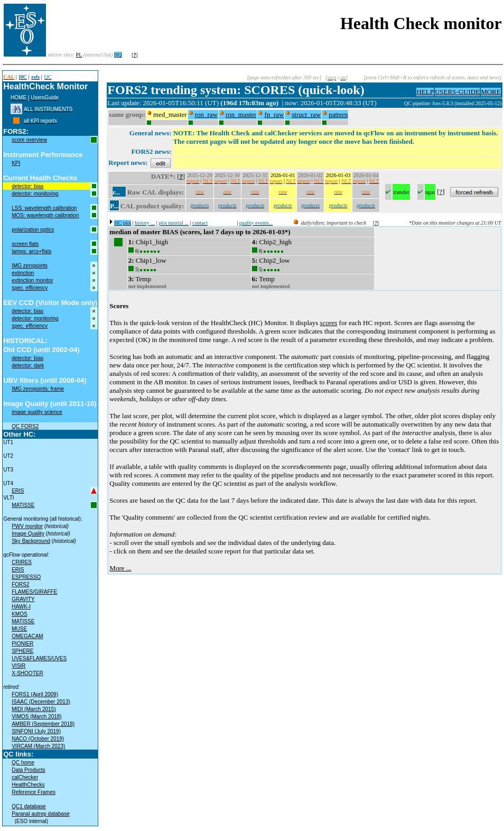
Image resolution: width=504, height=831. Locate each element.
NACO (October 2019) (38, 739)
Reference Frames (34, 792)
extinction (23, 273)
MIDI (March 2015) (34, 709)
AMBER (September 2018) (43, 724)
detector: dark (28, 366)
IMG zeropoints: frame (38, 389)
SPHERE (22, 651)
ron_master (241, 114)
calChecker (25, 777)
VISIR (18, 666)
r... (116, 192)
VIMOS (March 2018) (36, 717)
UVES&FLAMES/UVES (39, 658)
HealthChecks (28, 785)
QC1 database (29, 806)
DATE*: (163, 176)
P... (114, 206)
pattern (338, 114)
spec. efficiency (30, 288)
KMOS (19, 614)
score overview (29, 140)
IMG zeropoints (30, 266)
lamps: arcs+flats (31, 251)
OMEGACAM (27, 636)
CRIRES (22, 562)
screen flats (25, 244)
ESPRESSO (26, 577)
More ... (120, 568)
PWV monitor (27, 526)
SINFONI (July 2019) (36, 731)
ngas (430, 192)
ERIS (18, 491)
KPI (16, 163)
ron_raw (206, 114)
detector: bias (27, 186)
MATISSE (23, 505)
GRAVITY (23, 599)
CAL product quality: (152, 206)
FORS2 (20, 584)
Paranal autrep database (41, 814)
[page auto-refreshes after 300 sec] (284, 77)
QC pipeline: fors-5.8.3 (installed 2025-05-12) (453, 103)
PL (79, 55)
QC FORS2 (25, 426)
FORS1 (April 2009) (35, 694)
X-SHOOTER (27, 673)
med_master (170, 114)
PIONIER (22, 644)
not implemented (147, 286)
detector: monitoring (35, 194)
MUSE (19, 629)
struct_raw (306, 114)
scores (329, 323)
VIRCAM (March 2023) (38, 746)
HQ (118, 55)
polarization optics (33, 230)
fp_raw (274, 114)
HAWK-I (21, 607)
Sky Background (31, 541)
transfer (401, 192)
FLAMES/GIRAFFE (34, 592)
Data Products (28, 770)
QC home (23, 763)
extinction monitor (32, 280)
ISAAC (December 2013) (41, 702)
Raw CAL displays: (156, 192)
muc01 (396, 103)
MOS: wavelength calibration (45, 215)
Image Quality (28, 534)
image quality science (37, 412)
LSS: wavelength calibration (44, 208)
